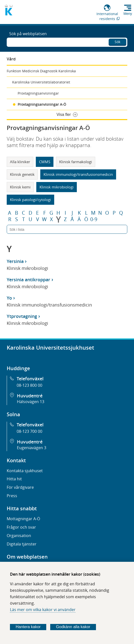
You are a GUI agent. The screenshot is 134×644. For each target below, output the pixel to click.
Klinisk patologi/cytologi (30, 200)
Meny (128, 14)
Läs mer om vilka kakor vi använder (43, 610)
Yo (9, 298)
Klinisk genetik (22, 174)
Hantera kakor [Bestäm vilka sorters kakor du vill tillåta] (28, 627)
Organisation (19, 536)
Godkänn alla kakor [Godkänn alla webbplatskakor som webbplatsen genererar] (73, 627)
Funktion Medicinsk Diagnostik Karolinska (41, 71)
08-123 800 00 (29, 385)
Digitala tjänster (22, 544)
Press (12, 496)
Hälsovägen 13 (31, 402)
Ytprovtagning (22, 316)
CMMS (45, 162)
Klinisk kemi (20, 187)
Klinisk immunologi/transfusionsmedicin (78, 174)
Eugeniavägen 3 (32, 448)
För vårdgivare (20, 487)
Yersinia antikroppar (28, 280)
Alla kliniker (20, 162)
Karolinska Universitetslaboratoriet (41, 82)
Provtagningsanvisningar (38, 93)
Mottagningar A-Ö (23, 519)
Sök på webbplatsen (28, 34)
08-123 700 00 (29, 431)
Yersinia (15, 261)
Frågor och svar (21, 527)
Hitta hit (14, 479)
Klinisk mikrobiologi (57, 187)
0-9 (94, 219)
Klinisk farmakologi (76, 162)
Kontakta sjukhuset (25, 471)
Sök (117, 42)
